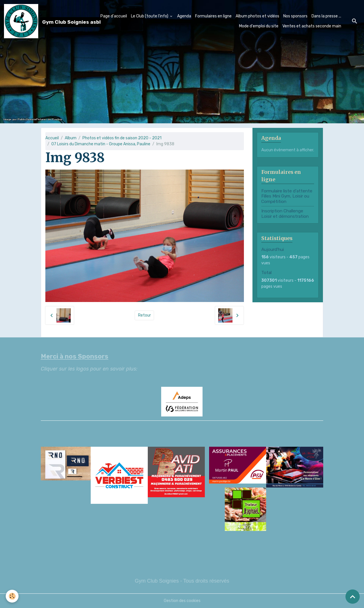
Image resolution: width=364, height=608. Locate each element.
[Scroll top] (353, 597)
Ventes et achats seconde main (312, 26)
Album (71, 138)
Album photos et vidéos (257, 16)
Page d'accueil (114, 16)
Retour (144, 315)
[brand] (41, 21)
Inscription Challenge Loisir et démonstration (285, 214)
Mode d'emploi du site (259, 26)
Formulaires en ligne (213, 16)
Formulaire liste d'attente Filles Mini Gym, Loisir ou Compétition (287, 196)
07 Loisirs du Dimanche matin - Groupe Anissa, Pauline (101, 144)
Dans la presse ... (326, 16)
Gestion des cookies (182, 601)
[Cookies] (12, 596)
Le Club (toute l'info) (150, 16)
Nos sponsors (295, 16)
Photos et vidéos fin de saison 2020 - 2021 (122, 138)
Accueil (52, 138)
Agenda (184, 16)
